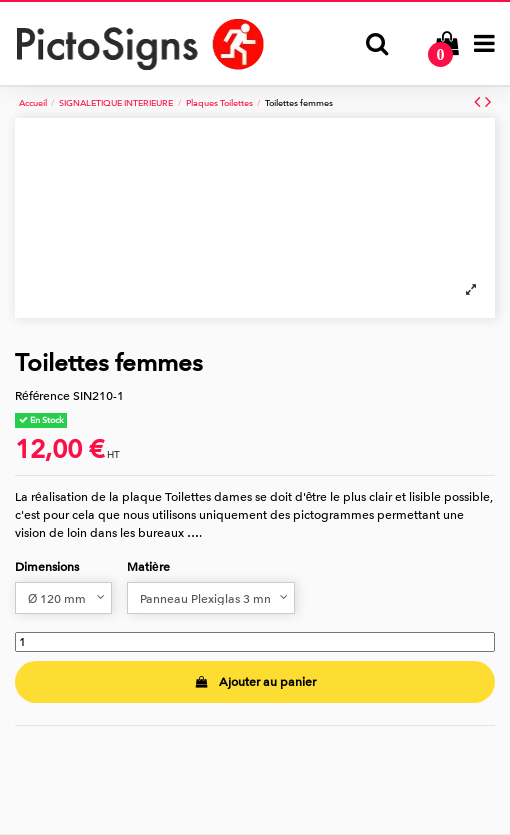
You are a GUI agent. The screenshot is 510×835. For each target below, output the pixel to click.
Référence (42, 396)
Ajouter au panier (254, 682)
